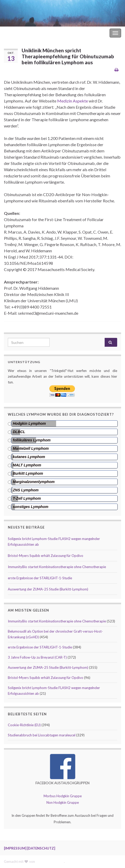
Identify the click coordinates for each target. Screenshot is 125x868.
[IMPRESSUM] (15, 848)
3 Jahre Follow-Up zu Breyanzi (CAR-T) (37, 657)
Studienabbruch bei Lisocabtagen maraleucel (42, 735)
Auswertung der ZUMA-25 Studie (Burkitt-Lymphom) (48, 589)
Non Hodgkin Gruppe (63, 802)
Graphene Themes (50, 861)
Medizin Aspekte (73, 101)
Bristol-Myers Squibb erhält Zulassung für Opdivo (46, 556)
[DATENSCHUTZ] (41, 848)
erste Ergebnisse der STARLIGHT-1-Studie (40, 578)
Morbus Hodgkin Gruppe (63, 796)
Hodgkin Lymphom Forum (86, 33)
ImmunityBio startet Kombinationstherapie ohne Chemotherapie (57, 567)
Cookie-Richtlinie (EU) (24, 725)
